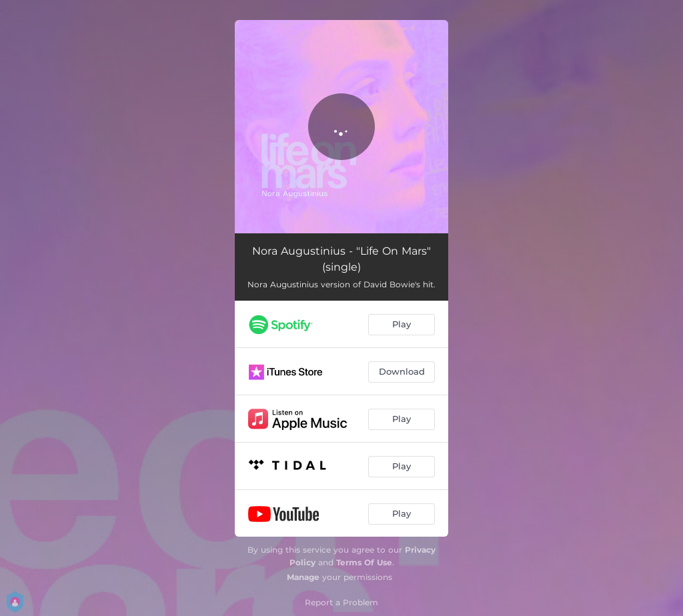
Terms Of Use (364, 562)
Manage (303, 577)
